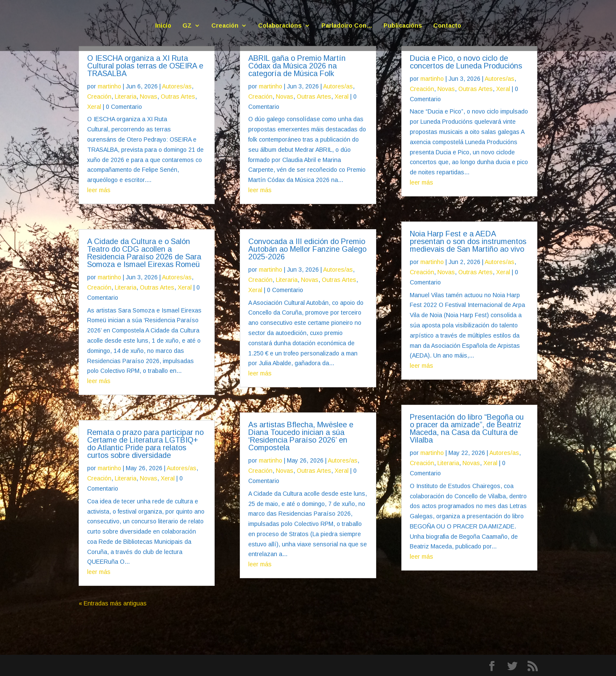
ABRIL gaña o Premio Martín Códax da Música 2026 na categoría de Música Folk (297, 66)
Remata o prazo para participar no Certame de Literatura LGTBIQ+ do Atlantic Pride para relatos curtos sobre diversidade (145, 444)
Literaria (126, 97)
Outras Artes (178, 97)
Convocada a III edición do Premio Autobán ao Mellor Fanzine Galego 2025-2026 (307, 249)
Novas (149, 97)
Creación (225, 26)
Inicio (163, 26)
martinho (109, 86)
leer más (99, 190)
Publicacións (403, 26)
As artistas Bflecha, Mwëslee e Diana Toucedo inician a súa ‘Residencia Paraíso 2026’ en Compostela (301, 436)
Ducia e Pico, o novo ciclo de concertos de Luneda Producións (466, 62)
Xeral (94, 107)
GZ (187, 26)
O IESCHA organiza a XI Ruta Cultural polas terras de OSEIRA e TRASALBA (145, 66)
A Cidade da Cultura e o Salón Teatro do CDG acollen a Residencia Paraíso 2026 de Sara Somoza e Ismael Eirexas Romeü (144, 253)
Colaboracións (280, 26)
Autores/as (177, 86)
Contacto (447, 26)
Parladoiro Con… (347, 26)
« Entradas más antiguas (113, 603)
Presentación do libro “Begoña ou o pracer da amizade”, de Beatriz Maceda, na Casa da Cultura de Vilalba (467, 429)
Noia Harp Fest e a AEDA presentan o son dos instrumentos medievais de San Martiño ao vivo (468, 241)
